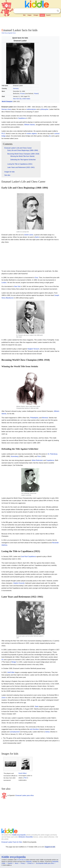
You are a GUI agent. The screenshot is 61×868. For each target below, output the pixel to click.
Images (30, 15)
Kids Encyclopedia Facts (9, 33)
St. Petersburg (53, 454)
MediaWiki (55, 862)
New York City (17, 99)
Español (48, 15)
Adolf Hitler (11, 672)
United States (26, 99)
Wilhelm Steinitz (30, 125)
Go (50, 136)
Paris (39, 456)
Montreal (45, 418)
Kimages (36, 15)
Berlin (37, 237)
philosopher (45, 109)
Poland (36, 94)
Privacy (23, 863)
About (17, 863)
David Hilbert (22, 773)
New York (17, 286)
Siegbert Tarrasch (33, 349)
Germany (16, 88)
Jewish (26, 235)
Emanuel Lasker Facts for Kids (12, 842)
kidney (48, 732)
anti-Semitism (34, 729)
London (4, 283)
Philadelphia (34, 418)
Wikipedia (29, 862)
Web (24, 15)
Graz (36, 278)
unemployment (15, 732)
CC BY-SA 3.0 (21, 860)
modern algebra (32, 134)
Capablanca (22, 118)
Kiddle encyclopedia (19, 835)
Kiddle (3, 863)
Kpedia (42, 15)
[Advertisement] (31, 22)
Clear (54, 11)
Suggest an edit (50, 847)
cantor (31, 235)
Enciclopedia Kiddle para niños (45, 863)
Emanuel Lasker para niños (25, 795)
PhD (25, 778)
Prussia (22, 94)
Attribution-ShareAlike (26, 837)
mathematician (31, 109)
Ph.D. (3, 134)
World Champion (7, 101)
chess (9, 109)
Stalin (37, 707)
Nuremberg (15, 456)
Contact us (30, 863)
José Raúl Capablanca (28, 556)
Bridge (14, 662)
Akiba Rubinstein (37, 460)
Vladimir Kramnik (19, 583)
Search (58, 11)
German (4, 109)
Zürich (4, 698)
